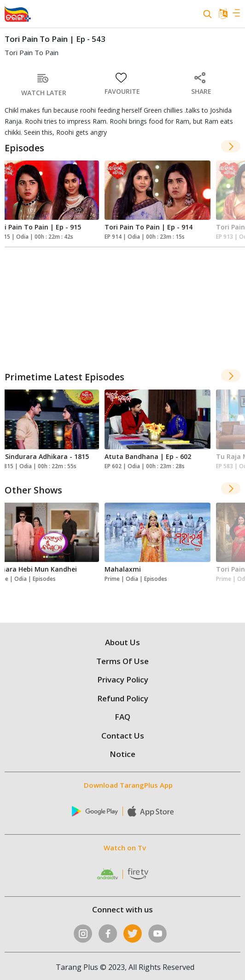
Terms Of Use (122, 661)
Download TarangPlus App (128, 785)
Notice (122, 754)
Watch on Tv (125, 848)
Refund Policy (123, 698)
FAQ (122, 717)
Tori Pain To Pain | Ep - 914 (149, 227)
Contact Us (123, 736)
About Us (122, 642)
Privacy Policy (123, 679)
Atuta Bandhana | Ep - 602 (148, 456)
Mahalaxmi (123, 569)
